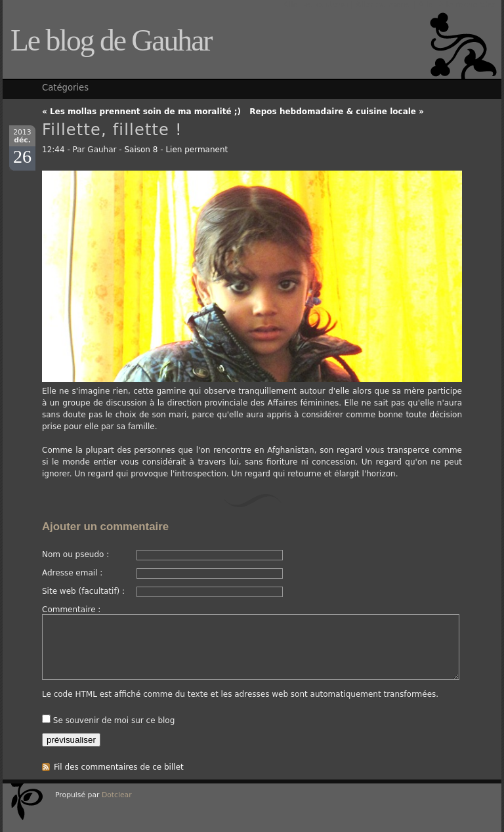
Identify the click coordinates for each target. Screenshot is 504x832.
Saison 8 (141, 150)
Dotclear (117, 795)
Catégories (65, 88)
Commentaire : (71, 610)
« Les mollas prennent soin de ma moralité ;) (141, 112)
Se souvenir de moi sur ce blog (114, 720)
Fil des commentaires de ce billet (119, 767)
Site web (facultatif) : (83, 591)
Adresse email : (72, 573)
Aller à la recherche (456, 5)
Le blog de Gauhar (111, 40)
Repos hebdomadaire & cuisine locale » (337, 112)
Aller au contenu (315, 5)
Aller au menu (383, 5)
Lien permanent (197, 150)
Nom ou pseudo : (75, 554)
